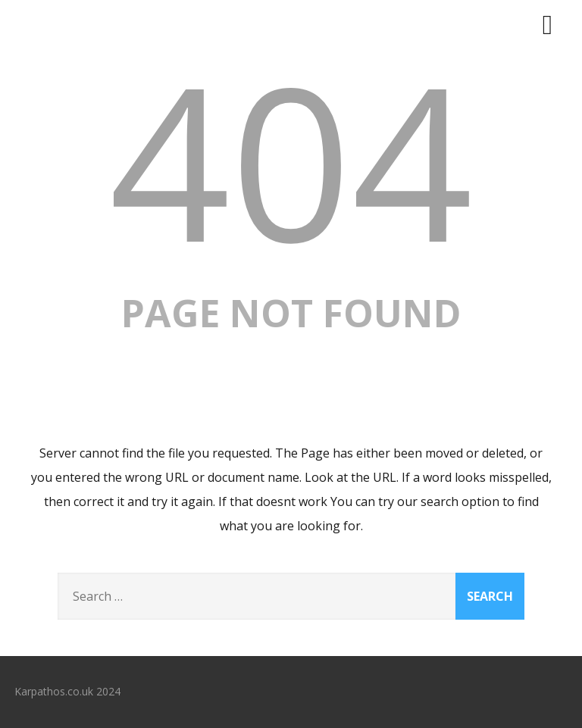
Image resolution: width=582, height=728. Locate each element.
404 (291, 159)
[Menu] (548, 24)
